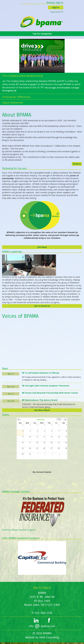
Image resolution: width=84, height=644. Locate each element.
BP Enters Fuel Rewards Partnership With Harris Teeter (50, 393)
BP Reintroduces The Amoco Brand (40, 400)
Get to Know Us (42, 306)
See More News (42, 410)
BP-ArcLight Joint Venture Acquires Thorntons (46, 386)
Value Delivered (12, 103)
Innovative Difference (16, 97)
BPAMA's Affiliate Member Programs (19, 530)
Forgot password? (57, 12)
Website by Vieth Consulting (42, 637)
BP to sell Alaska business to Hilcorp (41, 373)
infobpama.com (42, 626)
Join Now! (42, 247)
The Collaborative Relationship (23, 76)
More (77, 164)
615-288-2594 (44, 613)
